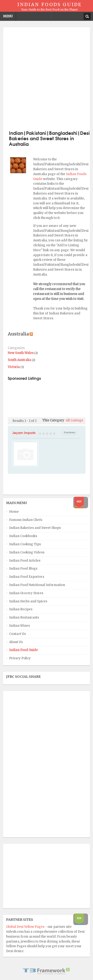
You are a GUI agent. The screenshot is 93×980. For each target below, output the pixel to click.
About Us (16, 642)
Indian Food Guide (23, 650)
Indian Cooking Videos (27, 552)
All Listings (74, 420)
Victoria (14, 367)
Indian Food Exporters (27, 577)
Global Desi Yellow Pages (26, 927)
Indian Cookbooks (23, 536)
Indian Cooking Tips (25, 544)
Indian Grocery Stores (26, 593)
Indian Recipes (21, 609)
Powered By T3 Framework (46, 971)
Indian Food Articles (25, 561)
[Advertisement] (46, 78)
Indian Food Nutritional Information (37, 585)
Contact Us (17, 634)
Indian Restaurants (24, 617)
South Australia (19, 360)
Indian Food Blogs (23, 569)
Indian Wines (19, 626)
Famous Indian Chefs (26, 520)
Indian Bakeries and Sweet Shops (35, 528)
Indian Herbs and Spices (28, 601)
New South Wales (21, 353)
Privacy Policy (20, 658)
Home (14, 512)
